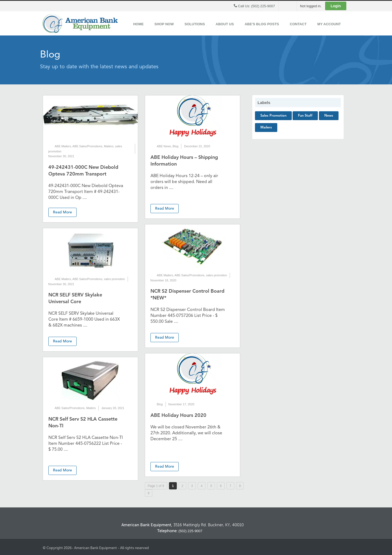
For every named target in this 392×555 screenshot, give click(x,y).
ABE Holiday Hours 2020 (178, 416)
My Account (329, 24)
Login (336, 6)
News (329, 116)
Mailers (109, 146)
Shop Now (164, 24)
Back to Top (344, 508)
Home (139, 24)
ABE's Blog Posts (262, 24)
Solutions (195, 24)
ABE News (164, 146)
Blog (175, 146)
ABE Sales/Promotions (87, 146)
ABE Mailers (63, 146)
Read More (62, 212)
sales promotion (114, 279)
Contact (298, 24)
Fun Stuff (305, 116)
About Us (225, 24)
